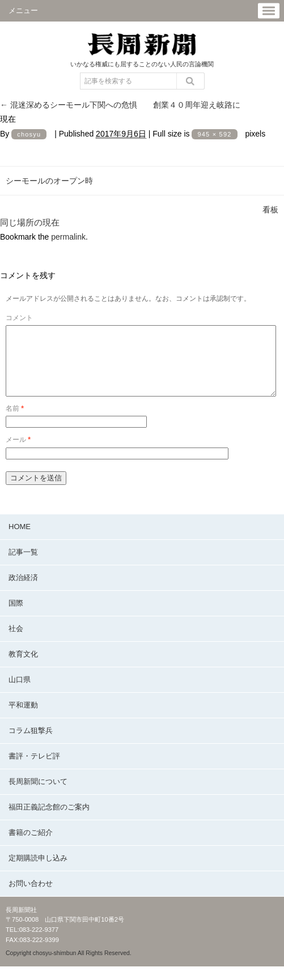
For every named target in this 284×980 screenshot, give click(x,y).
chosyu (29, 134)
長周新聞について (38, 795)
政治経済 (23, 591)
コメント (19, 318)
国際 (16, 617)
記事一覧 (23, 566)
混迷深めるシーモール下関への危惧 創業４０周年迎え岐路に (120, 105)
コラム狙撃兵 (31, 744)
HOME (20, 540)
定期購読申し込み (38, 872)
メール (18, 453)
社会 (16, 642)
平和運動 (23, 719)
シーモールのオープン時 (49, 181)
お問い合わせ (31, 897)
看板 (270, 210)
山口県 (20, 693)
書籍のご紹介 (31, 846)
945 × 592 (214, 134)
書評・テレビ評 (34, 770)
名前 (15, 422)
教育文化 (23, 668)
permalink (68, 237)
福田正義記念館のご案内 (49, 821)
